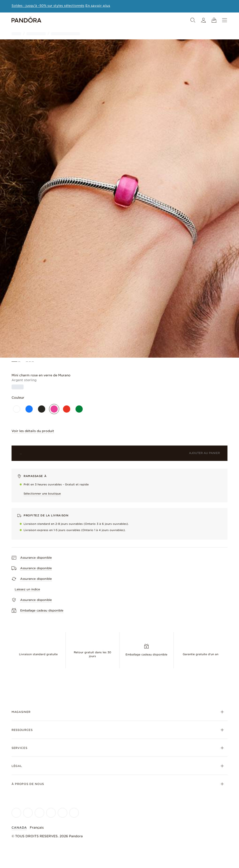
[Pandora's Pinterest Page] (74, 813)
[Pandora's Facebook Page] (16, 813)
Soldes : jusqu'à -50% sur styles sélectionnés (48, 6)
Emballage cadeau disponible (146, 654)
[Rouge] (67, 409)
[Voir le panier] (214, 20)
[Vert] (79, 409)
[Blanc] (17, 409)
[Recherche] (193, 20)
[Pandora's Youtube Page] (51, 813)
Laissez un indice (27, 589)
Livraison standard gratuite (38, 654)
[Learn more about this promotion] (98, 6)
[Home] (26, 20)
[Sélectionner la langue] (40, 828)
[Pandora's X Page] (39, 813)
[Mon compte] (203, 20)
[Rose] (54, 409)
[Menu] (225, 20)
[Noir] (42, 409)
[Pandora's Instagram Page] (28, 813)
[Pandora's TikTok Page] (63, 813)
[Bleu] (29, 409)
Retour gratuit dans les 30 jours (92, 654)
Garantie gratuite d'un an (201, 654)
